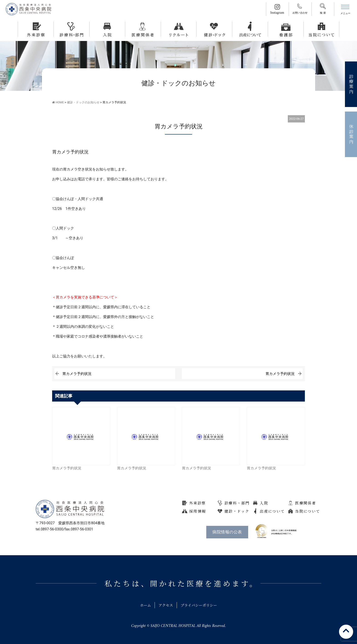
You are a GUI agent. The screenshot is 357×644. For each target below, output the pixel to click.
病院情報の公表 (227, 532)
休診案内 (351, 134)
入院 (264, 503)
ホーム (145, 605)
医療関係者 (306, 503)
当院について (308, 511)
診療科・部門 (237, 503)
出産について (272, 511)
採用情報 (198, 511)
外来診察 (198, 503)
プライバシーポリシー (199, 605)
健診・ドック (237, 511)
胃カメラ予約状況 (77, 374)
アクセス (166, 605)
